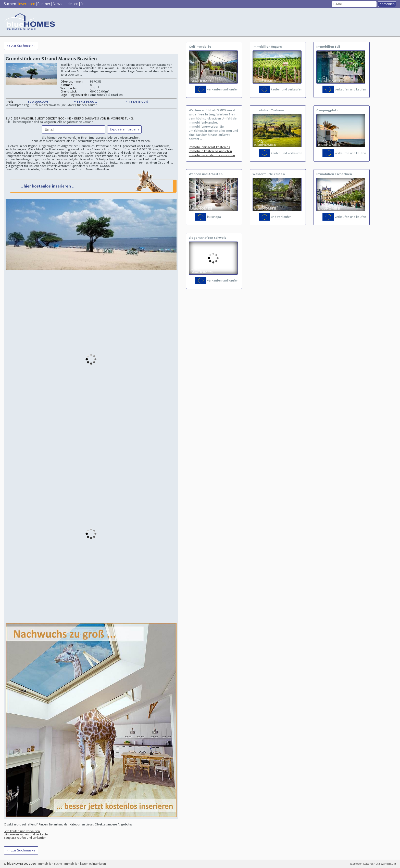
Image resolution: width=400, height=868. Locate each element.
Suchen (10, 4)
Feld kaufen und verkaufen (22, 831)
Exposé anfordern (124, 129)
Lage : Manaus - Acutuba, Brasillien (29, 169)
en (76, 4)
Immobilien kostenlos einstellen (212, 155)
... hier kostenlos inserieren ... (93, 186)
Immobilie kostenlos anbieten (210, 151)
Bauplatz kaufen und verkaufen (25, 838)
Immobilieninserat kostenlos (210, 147)
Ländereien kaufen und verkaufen (27, 835)
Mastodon (356, 864)
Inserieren (27, 4)
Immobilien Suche (50, 864)
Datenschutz (372, 864)
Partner (44, 4)
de (70, 4)
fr (82, 4)
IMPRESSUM (388, 864)
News (57, 4)
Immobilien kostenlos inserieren (85, 864)
